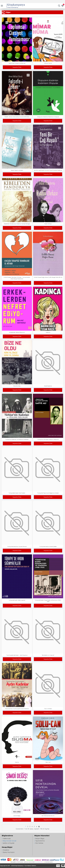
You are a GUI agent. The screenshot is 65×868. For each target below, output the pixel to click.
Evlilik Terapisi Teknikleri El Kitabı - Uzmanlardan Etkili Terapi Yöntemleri (17, 278)
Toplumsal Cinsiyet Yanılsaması (17, 63)
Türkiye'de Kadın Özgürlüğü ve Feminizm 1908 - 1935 (48, 601)
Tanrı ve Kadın (48, 709)
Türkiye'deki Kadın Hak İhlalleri (17, 493)
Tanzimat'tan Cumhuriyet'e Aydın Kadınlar (17, 709)
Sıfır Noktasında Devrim (48, 816)
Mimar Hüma (48, 63)
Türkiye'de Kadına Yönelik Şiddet (48, 546)
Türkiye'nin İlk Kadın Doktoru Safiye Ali (48, 439)
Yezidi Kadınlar (48, 386)
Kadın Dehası (48, 224)
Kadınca (48, 332)
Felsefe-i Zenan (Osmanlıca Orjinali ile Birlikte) (17, 117)
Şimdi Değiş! (17, 816)
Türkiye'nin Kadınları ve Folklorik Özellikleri (17, 439)
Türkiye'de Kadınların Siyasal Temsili (17, 546)
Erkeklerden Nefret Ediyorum (17, 332)
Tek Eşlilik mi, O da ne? (48, 655)
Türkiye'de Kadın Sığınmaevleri (17, 600)
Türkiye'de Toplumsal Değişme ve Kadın (48, 493)
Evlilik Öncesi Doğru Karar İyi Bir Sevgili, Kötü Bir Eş (48, 277)
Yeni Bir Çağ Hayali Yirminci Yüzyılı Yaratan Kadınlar (48, 170)
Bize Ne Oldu (17, 386)
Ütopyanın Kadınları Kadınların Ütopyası (48, 117)
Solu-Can (48, 762)
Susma (17, 762)
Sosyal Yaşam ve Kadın (17, 170)
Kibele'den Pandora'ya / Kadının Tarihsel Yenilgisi (17, 224)
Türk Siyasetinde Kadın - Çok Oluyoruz (17, 655)
